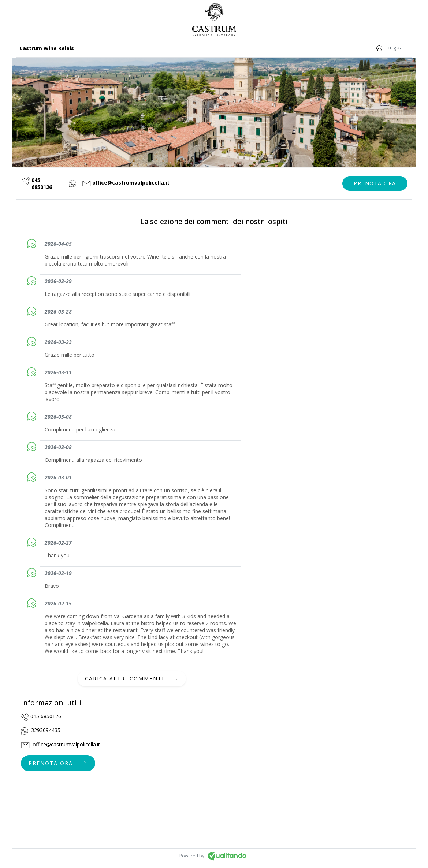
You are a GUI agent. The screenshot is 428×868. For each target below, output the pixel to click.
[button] (375, 183)
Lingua (390, 47)
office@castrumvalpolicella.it (60, 744)
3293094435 (41, 730)
